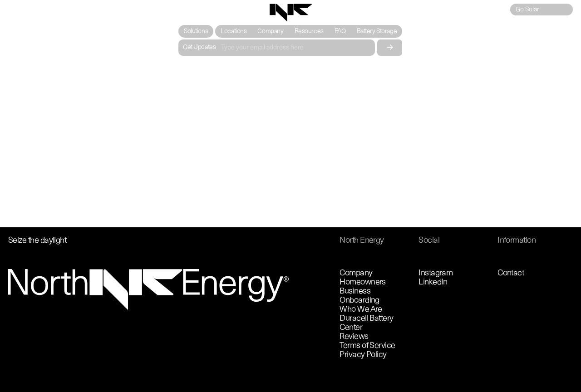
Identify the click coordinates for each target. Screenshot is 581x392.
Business (355, 292)
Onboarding (359, 301)
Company (271, 32)
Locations (234, 32)
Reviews (354, 337)
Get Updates (199, 47)
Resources (309, 32)
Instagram (436, 273)
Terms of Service (367, 346)
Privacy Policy (363, 355)
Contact (511, 273)
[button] (196, 31)
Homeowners (363, 282)
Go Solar (527, 10)
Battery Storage (377, 32)
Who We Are (361, 310)
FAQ (340, 32)
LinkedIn (433, 282)
